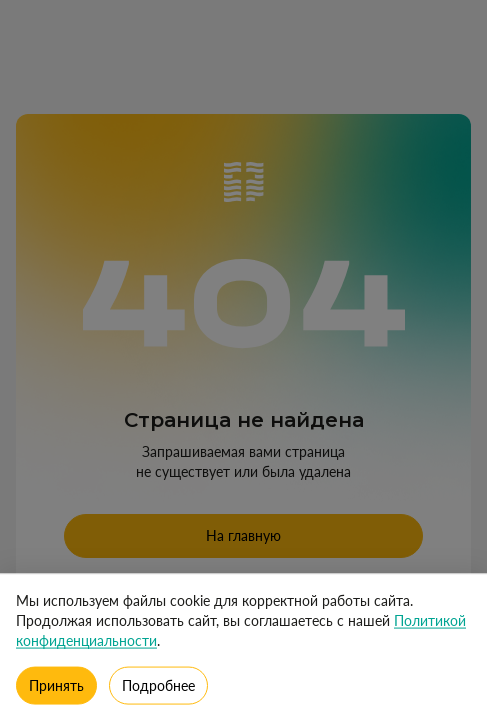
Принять (56, 688)
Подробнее (158, 688)
